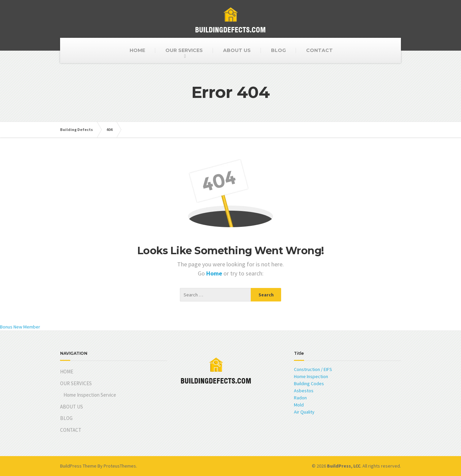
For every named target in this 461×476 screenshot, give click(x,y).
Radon (300, 398)
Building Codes (309, 384)
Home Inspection (311, 376)
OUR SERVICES (184, 50)
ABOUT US (237, 50)
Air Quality (304, 412)
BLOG (278, 50)
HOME (137, 50)
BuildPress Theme (78, 466)
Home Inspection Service (90, 395)
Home (215, 273)
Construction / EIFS (313, 369)
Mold (299, 405)
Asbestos (304, 391)
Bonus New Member (20, 327)
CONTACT (319, 50)
